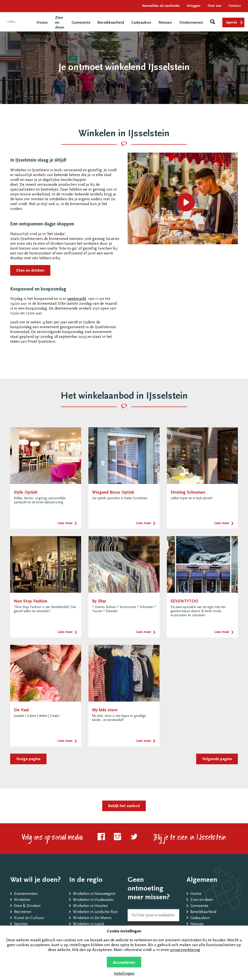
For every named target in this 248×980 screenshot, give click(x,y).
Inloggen (194, 6)
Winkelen (22, 900)
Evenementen (26, 894)
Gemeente (81, 23)
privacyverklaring (185, 950)
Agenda (232, 23)
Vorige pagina (28, 759)
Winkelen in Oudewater (93, 900)
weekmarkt (77, 299)
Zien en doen (202, 900)
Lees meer (65, 523)
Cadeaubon (141, 23)
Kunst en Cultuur (29, 918)
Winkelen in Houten (90, 906)
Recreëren (23, 912)
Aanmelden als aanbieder (161, 6)
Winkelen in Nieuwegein (94, 894)
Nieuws (165, 23)
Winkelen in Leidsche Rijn (95, 912)
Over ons (214, 6)
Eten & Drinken (27, 906)
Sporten (21, 924)
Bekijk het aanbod (124, 806)
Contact (235, 6)
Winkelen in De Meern (92, 918)
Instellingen (124, 974)
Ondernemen (191, 23)
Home (42, 23)
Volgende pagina (217, 759)
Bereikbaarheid (111, 23)
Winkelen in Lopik (89, 924)
